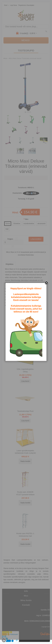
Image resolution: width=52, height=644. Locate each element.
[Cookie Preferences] (4, 640)
